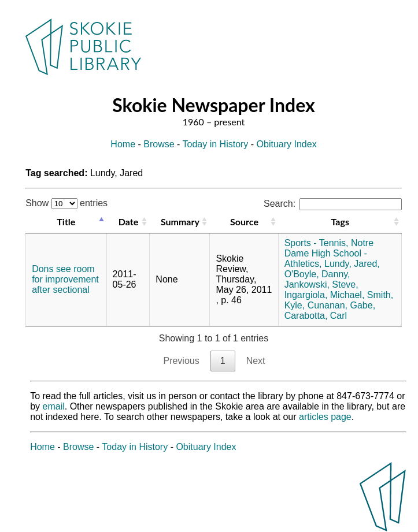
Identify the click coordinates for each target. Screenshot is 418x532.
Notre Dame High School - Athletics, (329, 253)
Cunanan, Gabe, (341, 305)
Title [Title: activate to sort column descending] (66, 222)
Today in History (216, 144)
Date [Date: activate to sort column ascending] (128, 222)
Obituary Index (287, 144)
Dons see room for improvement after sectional (65, 279)
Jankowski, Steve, (321, 284)
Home (123, 144)
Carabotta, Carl (316, 316)
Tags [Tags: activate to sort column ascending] (340, 222)
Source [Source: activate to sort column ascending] (244, 222)
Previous (181, 361)
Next (256, 361)
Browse (159, 144)
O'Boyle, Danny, (317, 274)
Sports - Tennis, (317, 243)
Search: (333, 204)
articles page (325, 417)
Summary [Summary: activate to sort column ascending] (180, 222)
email (54, 406)
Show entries (66, 203)
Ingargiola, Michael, (325, 295)
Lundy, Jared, (352, 264)
